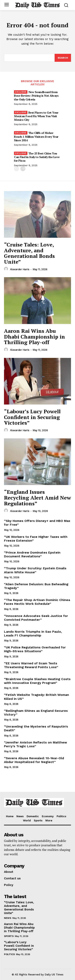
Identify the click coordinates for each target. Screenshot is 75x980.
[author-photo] (7, 269)
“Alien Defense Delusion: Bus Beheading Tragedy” (36, 586)
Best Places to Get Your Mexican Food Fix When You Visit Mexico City (36, 116)
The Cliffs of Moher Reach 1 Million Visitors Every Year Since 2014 (36, 136)
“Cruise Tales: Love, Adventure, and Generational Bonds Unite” (29, 253)
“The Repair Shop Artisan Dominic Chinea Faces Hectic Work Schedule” (37, 602)
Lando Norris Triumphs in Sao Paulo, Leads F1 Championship (33, 633)
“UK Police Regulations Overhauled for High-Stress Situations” (35, 649)
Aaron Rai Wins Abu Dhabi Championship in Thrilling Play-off (34, 336)
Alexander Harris (20, 269)
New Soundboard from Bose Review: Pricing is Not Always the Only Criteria (36, 96)
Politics (9, 954)
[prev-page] (16, 169)
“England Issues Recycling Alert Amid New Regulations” (37, 497)
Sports (9, 936)
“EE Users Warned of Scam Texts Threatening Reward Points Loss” (31, 665)
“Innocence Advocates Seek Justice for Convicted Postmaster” (36, 618)
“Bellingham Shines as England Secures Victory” (36, 713)
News (7, 918)
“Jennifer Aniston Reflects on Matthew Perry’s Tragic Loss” (35, 744)
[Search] (63, 58)
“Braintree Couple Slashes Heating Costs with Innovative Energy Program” (37, 681)
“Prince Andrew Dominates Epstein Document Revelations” (32, 554)
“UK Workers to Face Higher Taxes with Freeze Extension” (36, 539)
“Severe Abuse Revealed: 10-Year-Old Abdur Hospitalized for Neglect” (34, 760)
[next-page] (23, 169)
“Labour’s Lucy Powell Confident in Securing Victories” (32, 417)
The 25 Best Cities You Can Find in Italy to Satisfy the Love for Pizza (37, 157)
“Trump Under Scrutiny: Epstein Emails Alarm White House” (35, 570)
